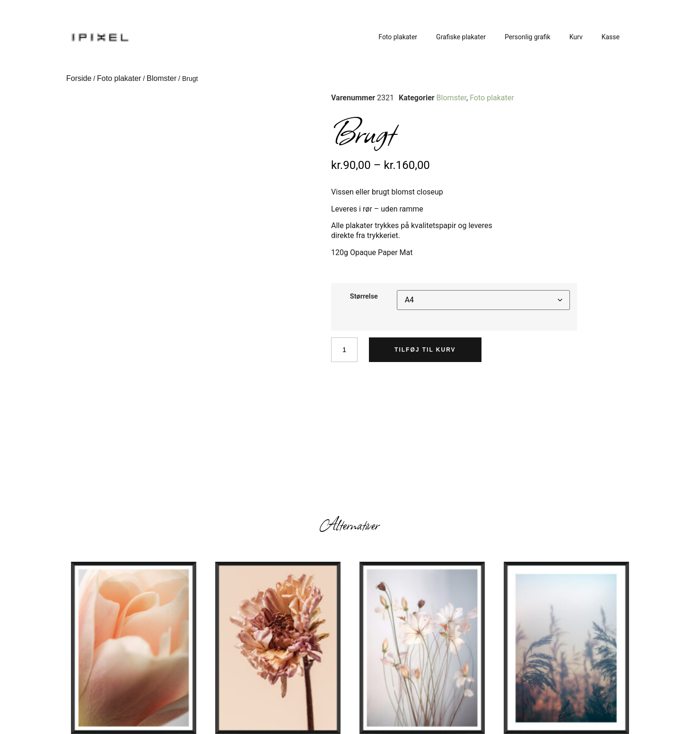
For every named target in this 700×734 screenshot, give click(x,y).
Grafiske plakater (461, 37)
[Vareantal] (345, 350)
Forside (79, 78)
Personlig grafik (528, 37)
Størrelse (364, 297)
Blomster (162, 78)
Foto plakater (398, 37)
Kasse (611, 37)
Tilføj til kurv (426, 350)
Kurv (576, 37)
